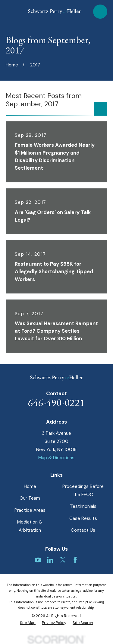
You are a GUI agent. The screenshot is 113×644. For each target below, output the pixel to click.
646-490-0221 (56, 402)
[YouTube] (38, 560)
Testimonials (83, 506)
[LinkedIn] (50, 560)
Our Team (30, 498)
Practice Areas (30, 510)
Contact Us (83, 530)
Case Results (83, 518)
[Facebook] (75, 560)
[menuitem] (28, 623)
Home (30, 486)
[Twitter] (63, 560)
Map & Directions (56, 458)
